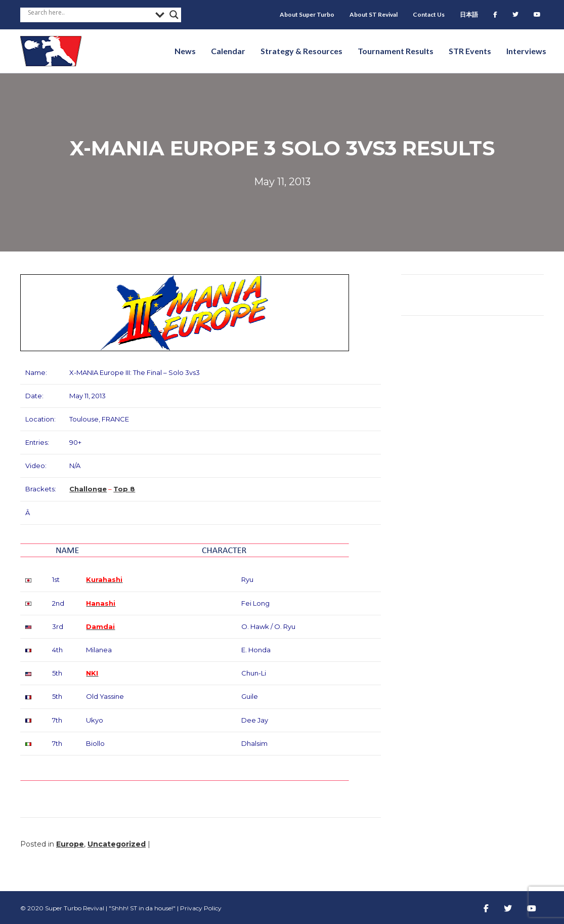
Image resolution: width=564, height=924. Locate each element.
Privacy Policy (201, 908)
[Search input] (89, 12)
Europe (70, 844)
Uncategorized (117, 844)
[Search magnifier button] (174, 15)
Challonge (88, 489)
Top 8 (124, 489)
